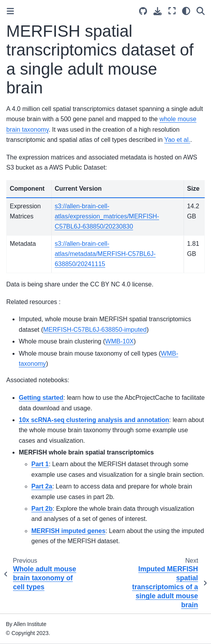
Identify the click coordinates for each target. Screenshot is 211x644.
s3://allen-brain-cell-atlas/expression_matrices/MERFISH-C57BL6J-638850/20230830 (107, 216)
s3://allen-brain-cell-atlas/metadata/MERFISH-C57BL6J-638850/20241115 (105, 254)
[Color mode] (186, 11)
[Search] (201, 11)
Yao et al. (177, 140)
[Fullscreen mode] (172, 11)
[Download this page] (158, 11)
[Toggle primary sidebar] (10, 11)
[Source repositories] (143, 11)
